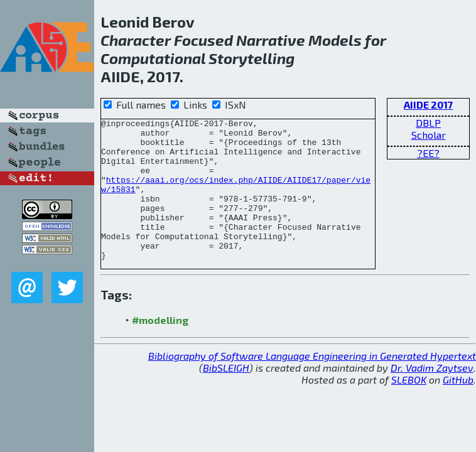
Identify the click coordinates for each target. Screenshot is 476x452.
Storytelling (252, 58)
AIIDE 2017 (428, 105)
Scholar (429, 135)
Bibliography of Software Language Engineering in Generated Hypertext (312, 384)
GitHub (458, 408)
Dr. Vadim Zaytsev (432, 396)
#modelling (160, 348)
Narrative (271, 40)
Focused (203, 40)
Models (335, 40)
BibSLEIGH (226, 396)
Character (136, 40)
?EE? (428, 153)
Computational (153, 58)
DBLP (428, 123)
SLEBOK (409, 408)
